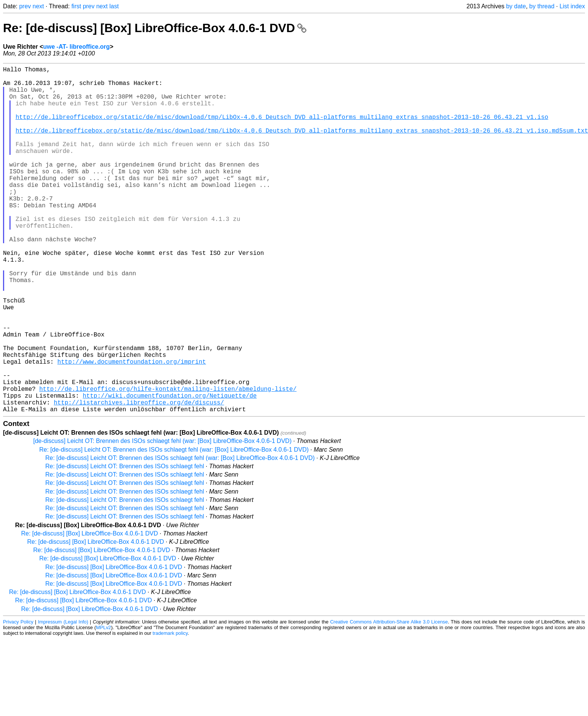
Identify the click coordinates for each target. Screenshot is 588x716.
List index (572, 6)
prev (25, 6)
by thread (542, 6)
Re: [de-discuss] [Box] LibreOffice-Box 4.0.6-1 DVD (155, 28)
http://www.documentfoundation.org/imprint (132, 428)
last (114, 6)
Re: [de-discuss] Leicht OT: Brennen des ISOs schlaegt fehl (125, 543)
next (38, 6)
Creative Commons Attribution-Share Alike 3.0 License (389, 699)
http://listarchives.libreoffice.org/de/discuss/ (139, 478)
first (76, 6)
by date (516, 6)
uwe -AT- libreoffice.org (76, 47)
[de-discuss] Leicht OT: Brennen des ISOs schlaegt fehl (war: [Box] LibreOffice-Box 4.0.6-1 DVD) (162, 518)
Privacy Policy (18, 699)
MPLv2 (103, 704)
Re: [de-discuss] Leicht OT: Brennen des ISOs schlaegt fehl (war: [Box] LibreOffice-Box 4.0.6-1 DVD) (174, 527)
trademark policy (170, 710)
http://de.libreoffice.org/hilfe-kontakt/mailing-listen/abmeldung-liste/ (168, 461)
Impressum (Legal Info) (63, 699)
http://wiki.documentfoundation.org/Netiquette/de (170, 469)
